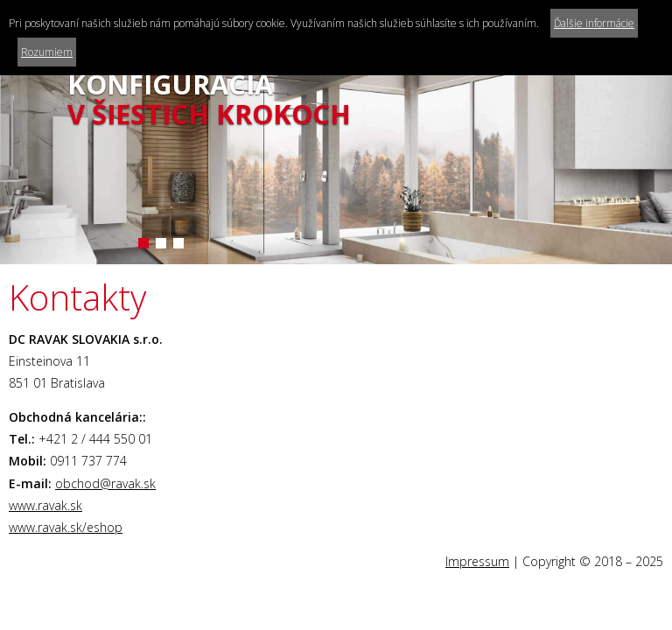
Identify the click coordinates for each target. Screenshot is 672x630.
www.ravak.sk (45, 505)
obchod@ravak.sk (105, 483)
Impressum (477, 561)
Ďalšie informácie (594, 23)
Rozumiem (47, 52)
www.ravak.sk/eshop (66, 527)
